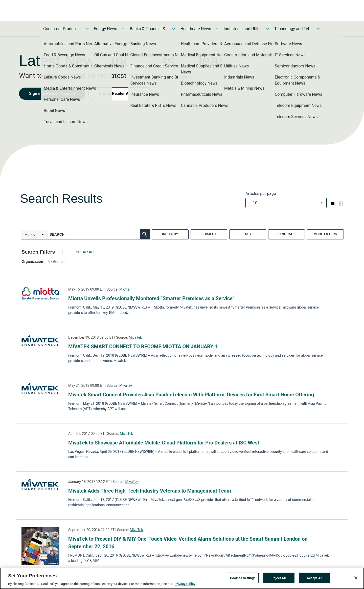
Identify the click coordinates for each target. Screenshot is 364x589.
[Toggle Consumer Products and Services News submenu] (87, 29)
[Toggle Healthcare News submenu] (217, 29)
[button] (56, 261)
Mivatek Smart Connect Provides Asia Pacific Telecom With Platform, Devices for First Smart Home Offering (191, 395)
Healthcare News (196, 29)
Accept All (315, 578)
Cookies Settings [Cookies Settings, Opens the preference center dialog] (243, 578)
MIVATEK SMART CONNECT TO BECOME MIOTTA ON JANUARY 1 (143, 347)
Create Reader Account (120, 94)
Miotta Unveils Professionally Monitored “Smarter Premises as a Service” (151, 298)
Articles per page (261, 194)
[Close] (356, 579)
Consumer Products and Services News (62, 29)
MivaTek (135, 337)
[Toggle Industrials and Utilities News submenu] (268, 29)
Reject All (279, 578)
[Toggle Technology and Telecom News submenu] (318, 29)
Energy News (105, 29)
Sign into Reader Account (52, 94)
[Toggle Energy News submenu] (123, 29)
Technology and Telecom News (293, 29)
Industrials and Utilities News (243, 29)
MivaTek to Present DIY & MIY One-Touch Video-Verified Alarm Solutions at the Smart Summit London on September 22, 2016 (188, 543)
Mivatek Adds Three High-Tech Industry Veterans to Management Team (150, 491)
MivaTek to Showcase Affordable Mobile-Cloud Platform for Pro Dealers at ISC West (164, 443)
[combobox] (286, 203)
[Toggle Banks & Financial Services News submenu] (174, 29)
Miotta (124, 289)
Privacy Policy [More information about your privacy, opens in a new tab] (185, 585)
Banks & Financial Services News (149, 29)
